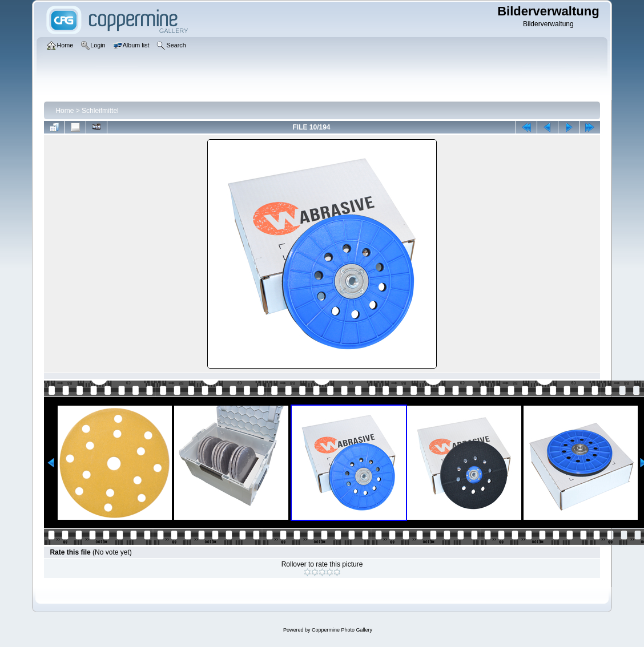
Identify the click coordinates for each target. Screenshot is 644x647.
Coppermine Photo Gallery (342, 630)
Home (65, 111)
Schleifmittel (100, 111)
